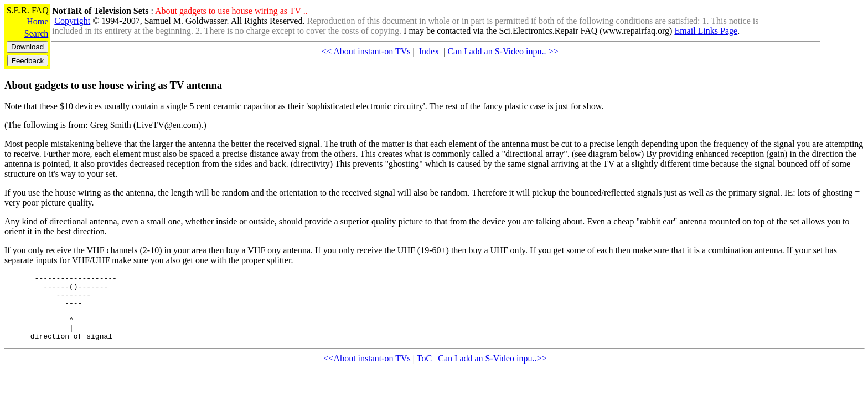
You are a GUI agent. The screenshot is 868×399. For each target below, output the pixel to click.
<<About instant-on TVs (367, 372)
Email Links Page (706, 31)
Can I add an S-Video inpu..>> (492, 372)
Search (37, 34)
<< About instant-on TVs (366, 51)
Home (37, 21)
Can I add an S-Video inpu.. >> (503, 51)
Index (429, 51)
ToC (424, 372)
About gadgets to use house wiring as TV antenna (113, 85)
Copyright (72, 21)
